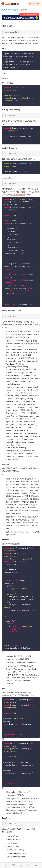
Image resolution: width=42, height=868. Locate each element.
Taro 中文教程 (13, 10)
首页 (3, 10)
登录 (38, 3)
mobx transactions (18, 195)
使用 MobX (25, 10)
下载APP (32, 3)
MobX (4, 38)
